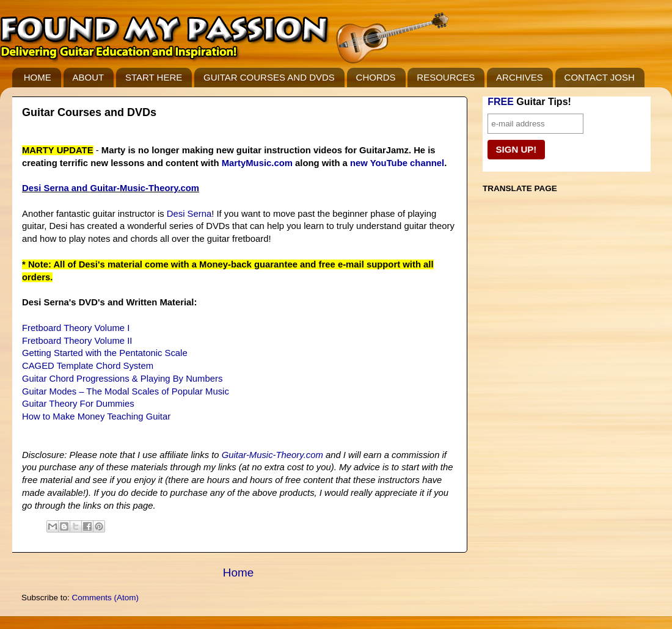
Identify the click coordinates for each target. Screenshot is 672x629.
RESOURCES (446, 77)
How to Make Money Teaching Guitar (96, 416)
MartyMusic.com (257, 163)
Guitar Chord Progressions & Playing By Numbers (122, 379)
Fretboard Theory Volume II (77, 341)
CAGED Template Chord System (88, 366)
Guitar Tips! (529, 102)
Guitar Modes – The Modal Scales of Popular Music (126, 391)
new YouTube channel (397, 163)
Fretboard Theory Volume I (76, 328)
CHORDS (376, 77)
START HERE (154, 77)
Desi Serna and (56, 188)
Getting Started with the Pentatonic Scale (105, 353)
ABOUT (89, 77)
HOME (38, 77)
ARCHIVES (520, 77)
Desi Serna (189, 214)
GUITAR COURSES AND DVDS (269, 77)
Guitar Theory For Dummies (78, 404)
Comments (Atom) (106, 598)
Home (238, 573)
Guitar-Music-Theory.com (144, 188)
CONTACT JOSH (600, 77)
